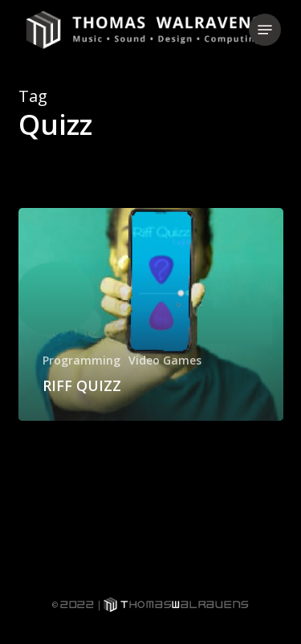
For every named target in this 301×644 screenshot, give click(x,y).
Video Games (165, 360)
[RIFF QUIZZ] (151, 314)
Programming (81, 360)
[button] (265, 30)
